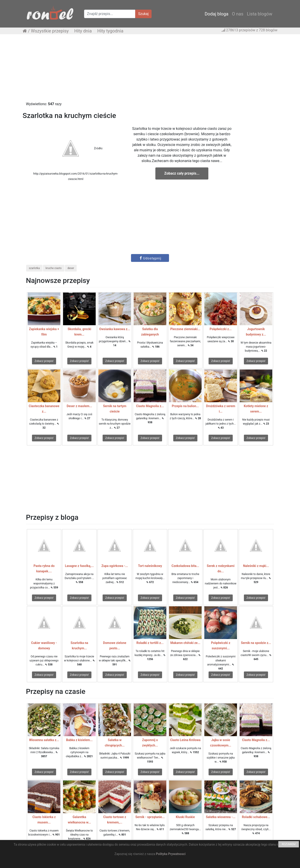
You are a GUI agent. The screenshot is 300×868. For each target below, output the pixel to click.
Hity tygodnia (110, 31)
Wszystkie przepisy (50, 31)
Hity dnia (83, 31)
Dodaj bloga (216, 14)
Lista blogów (260, 14)
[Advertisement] (150, 70)
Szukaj (143, 14)
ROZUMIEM (289, 844)
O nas (238, 14)
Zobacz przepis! (44, 361)
